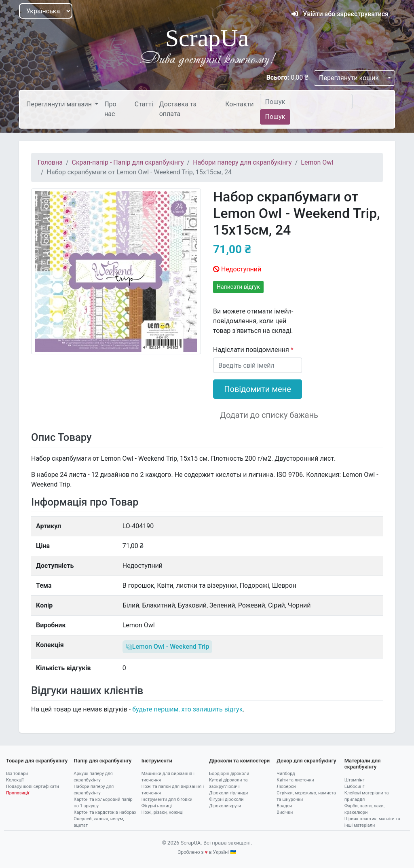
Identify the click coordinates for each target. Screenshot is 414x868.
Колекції (15, 780)
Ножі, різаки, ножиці (163, 812)
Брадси (284, 806)
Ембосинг (355, 786)
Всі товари (17, 774)
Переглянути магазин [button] (60, 104)
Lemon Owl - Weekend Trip (168, 647)
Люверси (286, 786)
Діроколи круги (225, 806)
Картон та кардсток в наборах (105, 812)
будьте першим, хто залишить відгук (187, 709)
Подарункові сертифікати (33, 786)
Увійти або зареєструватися (340, 14)
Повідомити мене (258, 389)
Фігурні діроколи (226, 799)
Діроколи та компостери (239, 761)
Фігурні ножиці (157, 806)
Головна (50, 162)
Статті (144, 104)
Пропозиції (18, 793)
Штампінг (355, 780)
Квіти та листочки (295, 780)
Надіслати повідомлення (252, 350)
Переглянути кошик (349, 78)
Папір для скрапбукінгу (102, 761)
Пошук (275, 117)
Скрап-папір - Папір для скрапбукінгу (128, 162)
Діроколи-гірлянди (228, 793)
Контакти (239, 104)
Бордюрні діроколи (229, 774)
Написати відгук (238, 287)
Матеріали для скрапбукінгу (363, 764)
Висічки (285, 812)
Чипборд (286, 774)
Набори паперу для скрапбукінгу (242, 162)
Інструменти (157, 761)
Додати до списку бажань (269, 415)
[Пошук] (306, 102)
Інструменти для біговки (167, 799)
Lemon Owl (317, 162)
